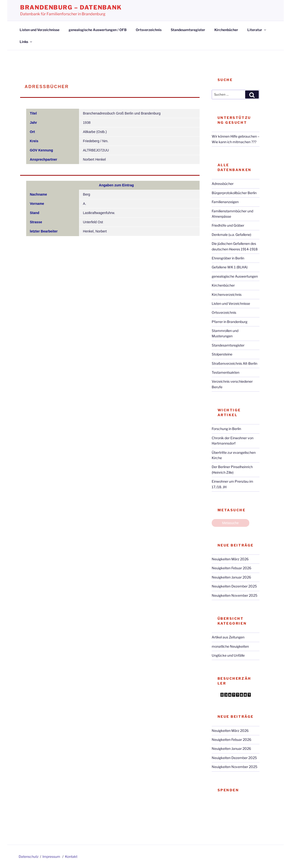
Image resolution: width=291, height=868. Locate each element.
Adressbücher (223, 184)
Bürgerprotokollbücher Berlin (234, 193)
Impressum (51, 856)
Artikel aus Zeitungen (228, 637)
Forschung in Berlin (226, 429)
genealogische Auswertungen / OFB (98, 30)
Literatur (257, 30)
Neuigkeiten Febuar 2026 (231, 568)
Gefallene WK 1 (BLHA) (230, 267)
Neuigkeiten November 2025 (234, 595)
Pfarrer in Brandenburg (230, 322)
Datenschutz (29, 856)
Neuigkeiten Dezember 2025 (234, 586)
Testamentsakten (226, 372)
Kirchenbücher (226, 30)
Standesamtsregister (188, 30)
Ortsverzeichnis (149, 30)
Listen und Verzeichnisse (40, 30)
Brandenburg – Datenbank (71, 7)
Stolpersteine (222, 354)
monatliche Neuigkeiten (230, 646)
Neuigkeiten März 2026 (230, 559)
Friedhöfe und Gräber (228, 225)
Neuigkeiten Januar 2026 (231, 577)
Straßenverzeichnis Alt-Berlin (234, 363)
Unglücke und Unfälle (228, 655)
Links (26, 42)
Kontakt (71, 856)
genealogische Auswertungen (235, 276)
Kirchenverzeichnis (227, 294)
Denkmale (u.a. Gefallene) (231, 235)
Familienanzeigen (225, 202)
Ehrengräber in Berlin (228, 258)
